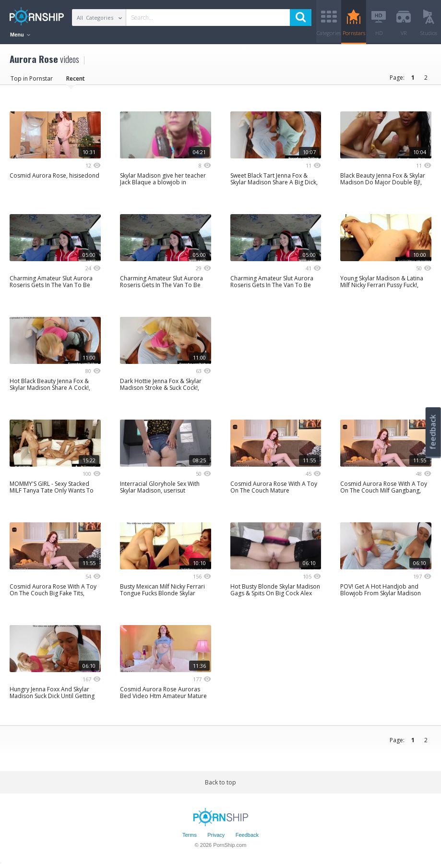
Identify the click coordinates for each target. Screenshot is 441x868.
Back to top (220, 783)
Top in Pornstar (32, 79)
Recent (76, 79)
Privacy (216, 836)
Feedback (247, 836)
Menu (20, 35)
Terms (190, 836)
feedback (433, 432)
